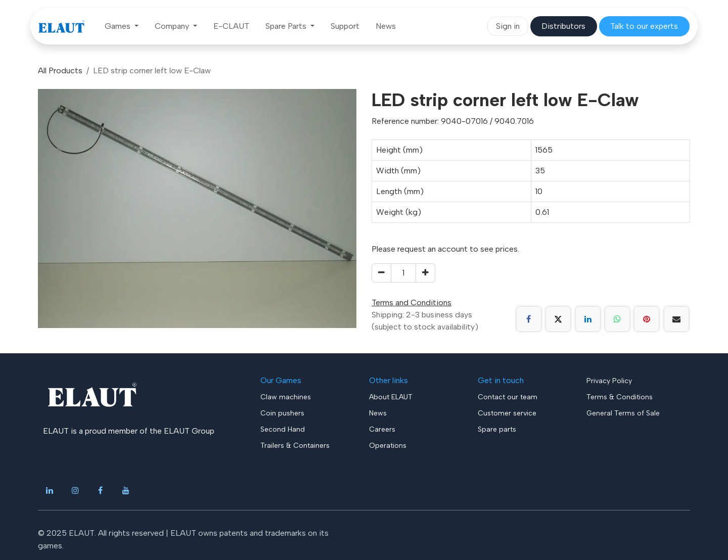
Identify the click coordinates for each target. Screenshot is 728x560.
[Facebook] (529, 319)
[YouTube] (126, 490)
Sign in (508, 26)
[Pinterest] (647, 319)
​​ (563, 26)
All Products (60, 71)
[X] (558, 319)
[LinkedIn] (588, 319)
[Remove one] (381, 273)
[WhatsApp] (617, 319)
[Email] (676, 319)
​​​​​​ (644, 26)
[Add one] (425, 273)
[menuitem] (122, 26)
